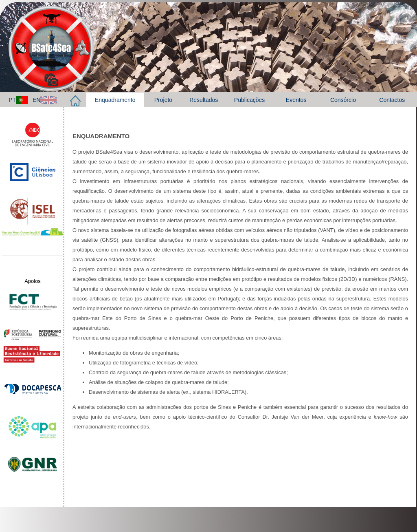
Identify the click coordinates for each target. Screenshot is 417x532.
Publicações (250, 100)
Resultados (204, 100)
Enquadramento (115, 100)
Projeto (163, 100)
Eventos (296, 100)
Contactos (392, 100)
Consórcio (343, 100)
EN (45, 100)
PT (18, 100)
